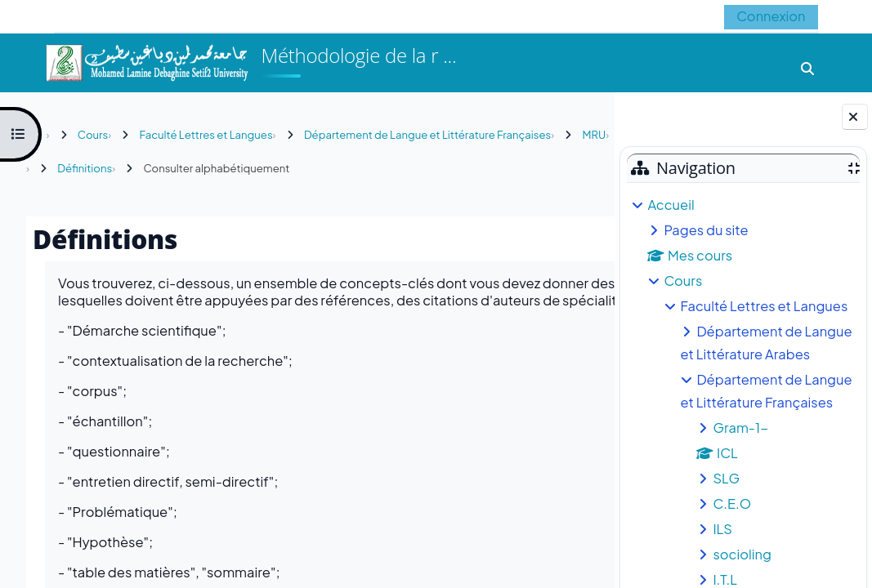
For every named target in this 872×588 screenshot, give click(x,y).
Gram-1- (740, 428)
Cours (683, 281)
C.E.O (732, 503)
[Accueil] (146, 61)
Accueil (671, 205)
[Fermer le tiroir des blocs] (855, 117)
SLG (726, 478)
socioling (742, 554)
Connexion (771, 16)
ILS (722, 529)
